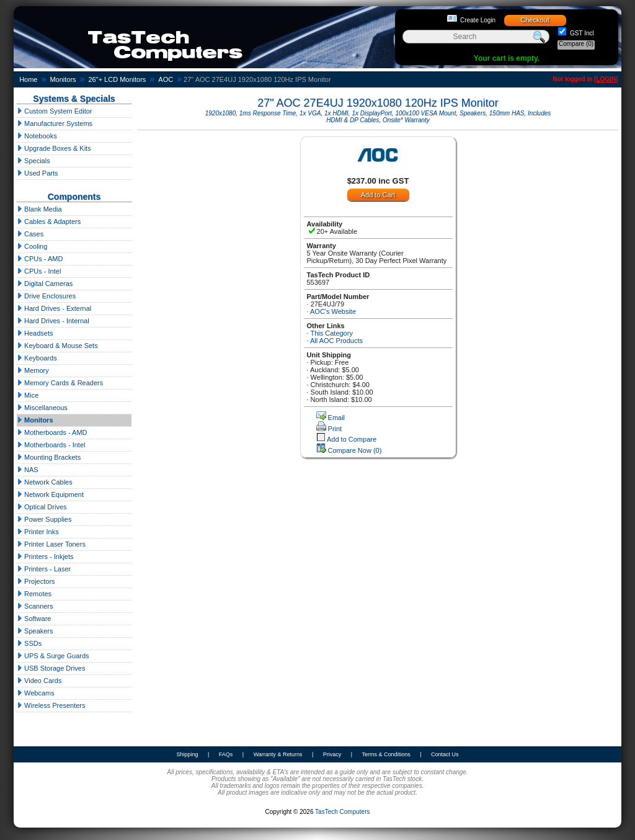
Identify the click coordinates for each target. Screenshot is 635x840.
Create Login (478, 20)
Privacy (332, 754)
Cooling (32, 246)
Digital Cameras (45, 284)
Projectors (36, 581)
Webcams (36, 693)
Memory (33, 370)
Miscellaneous (42, 408)
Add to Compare (352, 439)
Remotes (34, 594)
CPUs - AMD (40, 259)
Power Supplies (44, 519)
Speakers (35, 631)
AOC (166, 79)
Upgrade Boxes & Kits (54, 148)
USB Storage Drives (51, 668)
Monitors (63, 79)
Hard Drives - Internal (53, 321)
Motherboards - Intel (51, 445)
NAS (28, 470)
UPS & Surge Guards (53, 656)
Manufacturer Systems (55, 123)
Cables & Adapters (49, 221)
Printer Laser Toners (51, 544)
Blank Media (39, 209)
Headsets (35, 333)
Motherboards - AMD (52, 432)
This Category (331, 333)
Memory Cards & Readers (60, 383)
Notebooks (37, 136)
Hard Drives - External (54, 308)
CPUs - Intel (39, 271)
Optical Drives (42, 507)
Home (28, 79)
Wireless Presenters (51, 705)
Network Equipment (50, 494)
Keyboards (37, 358)
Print (335, 429)
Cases (30, 234)
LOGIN (606, 79)
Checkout (535, 20)
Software (34, 619)
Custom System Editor (54, 111)
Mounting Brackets (49, 457)
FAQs (226, 754)
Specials (33, 161)
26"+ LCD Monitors (118, 79)
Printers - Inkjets (45, 556)
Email (337, 418)
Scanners (35, 606)
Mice (28, 395)
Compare (576, 44)
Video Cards (39, 681)
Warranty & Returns (278, 754)
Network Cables (45, 482)
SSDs (29, 643)
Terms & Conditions (386, 754)
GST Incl (581, 33)
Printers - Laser (44, 569)
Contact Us (445, 754)
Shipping (187, 754)
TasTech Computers (342, 812)
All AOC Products (336, 341)
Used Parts (37, 173)
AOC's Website (333, 311)
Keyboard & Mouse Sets (57, 346)
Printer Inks (38, 532)
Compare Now (355, 450)
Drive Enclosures (46, 296)
